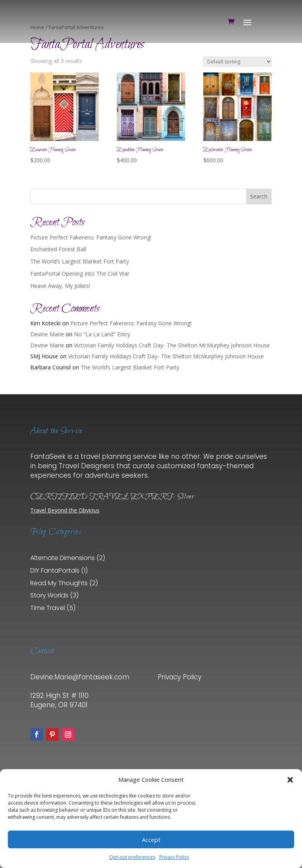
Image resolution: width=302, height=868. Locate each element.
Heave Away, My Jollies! (60, 286)
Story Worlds (49, 595)
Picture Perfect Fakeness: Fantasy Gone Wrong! (91, 237)
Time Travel (48, 608)
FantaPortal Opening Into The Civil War (80, 274)
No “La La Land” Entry (102, 334)
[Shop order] (237, 62)
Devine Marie (47, 334)
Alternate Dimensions (63, 558)
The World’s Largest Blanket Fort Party (80, 261)
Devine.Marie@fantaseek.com (80, 677)
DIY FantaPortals (55, 570)
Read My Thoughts (59, 583)
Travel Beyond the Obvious (65, 510)
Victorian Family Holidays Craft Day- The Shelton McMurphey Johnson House (172, 345)
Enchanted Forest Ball (58, 249)
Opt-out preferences (132, 857)
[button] (290, 780)
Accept (151, 840)
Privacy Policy (174, 857)
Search (259, 196)
